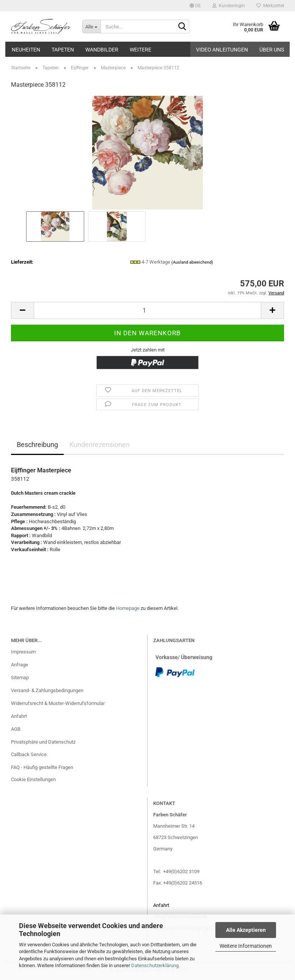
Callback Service (29, 754)
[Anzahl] (147, 310)
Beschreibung (37, 445)
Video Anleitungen (222, 50)
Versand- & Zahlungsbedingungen (47, 690)
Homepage (128, 608)
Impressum (23, 652)
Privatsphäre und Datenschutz (43, 742)
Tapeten (63, 50)
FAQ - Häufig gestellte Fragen (42, 767)
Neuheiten (26, 50)
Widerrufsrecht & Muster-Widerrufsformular (58, 703)
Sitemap (20, 678)
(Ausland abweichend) (192, 262)
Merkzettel (270, 6)
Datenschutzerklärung (155, 965)
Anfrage (20, 665)
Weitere (140, 50)
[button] (195, 6)
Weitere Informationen (246, 946)
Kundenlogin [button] (229, 6)
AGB (16, 729)
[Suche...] (91, 27)
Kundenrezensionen (100, 445)
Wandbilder (102, 50)
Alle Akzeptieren (246, 930)
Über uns (272, 50)
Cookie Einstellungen (33, 779)
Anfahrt (19, 716)
